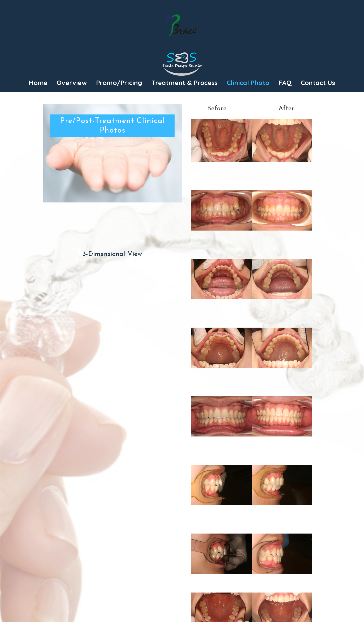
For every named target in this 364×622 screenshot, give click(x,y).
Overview (72, 83)
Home (38, 83)
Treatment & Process (184, 83)
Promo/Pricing (119, 83)
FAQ (285, 83)
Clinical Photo (248, 83)
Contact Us (318, 83)
